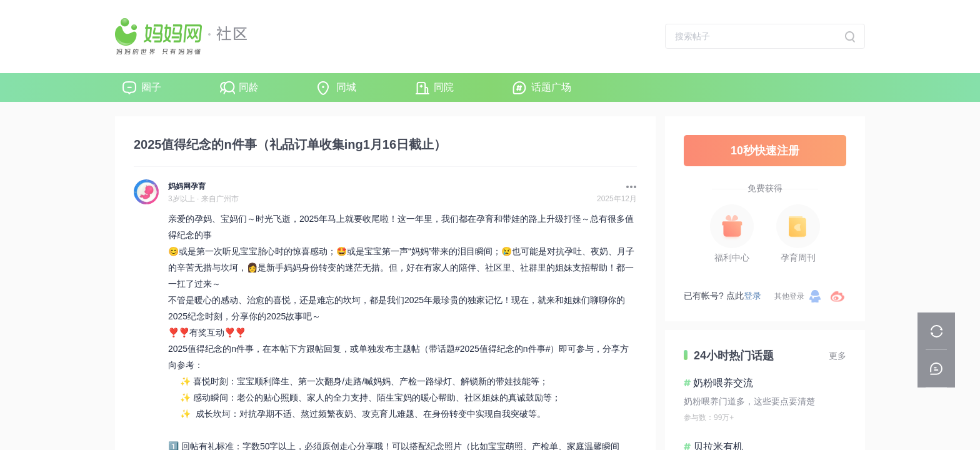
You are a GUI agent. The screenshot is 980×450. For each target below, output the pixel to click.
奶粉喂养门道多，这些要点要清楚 (749, 401)
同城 (346, 87)
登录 (752, 296)
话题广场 (551, 87)
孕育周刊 (798, 257)
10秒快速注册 (765, 151)
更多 (837, 356)
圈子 (151, 87)
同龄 (249, 87)
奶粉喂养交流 (723, 383)
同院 (444, 87)
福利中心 (732, 257)
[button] (628, 187)
